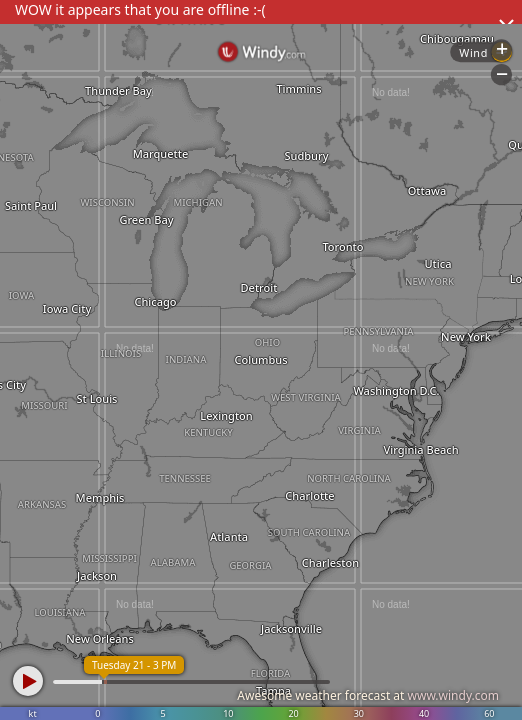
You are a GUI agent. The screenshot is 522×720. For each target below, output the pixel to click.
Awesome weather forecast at (368, 695)
